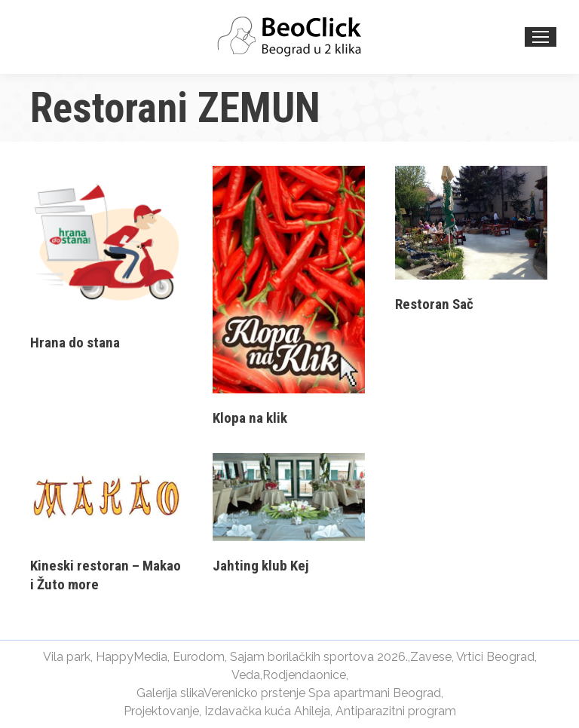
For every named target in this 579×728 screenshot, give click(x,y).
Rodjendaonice (304, 675)
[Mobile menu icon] (541, 37)
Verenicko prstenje (254, 693)
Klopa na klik (250, 418)
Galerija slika (170, 693)
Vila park (67, 657)
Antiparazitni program (396, 711)
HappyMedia (132, 657)
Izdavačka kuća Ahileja (267, 711)
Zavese (431, 657)
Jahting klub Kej (261, 566)
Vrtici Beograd (495, 657)
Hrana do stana (75, 343)
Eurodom (199, 657)
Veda (246, 675)
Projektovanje (161, 711)
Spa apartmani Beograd (375, 693)
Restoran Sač (434, 304)
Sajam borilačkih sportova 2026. (319, 657)
